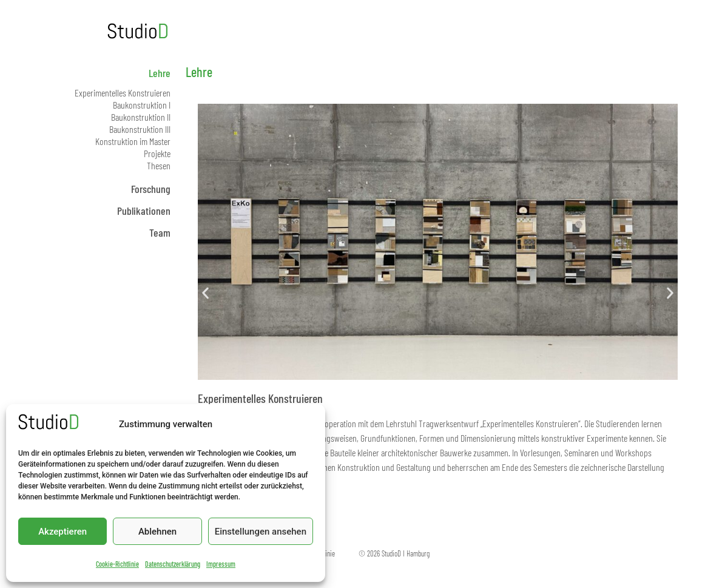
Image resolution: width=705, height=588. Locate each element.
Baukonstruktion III (140, 129)
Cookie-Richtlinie (117, 564)
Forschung (151, 189)
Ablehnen (157, 532)
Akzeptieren (62, 532)
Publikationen (144, 211)
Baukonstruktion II (141, 117)
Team (160, 232)
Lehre (160, 73)
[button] (205, 293)
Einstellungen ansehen (261, 532)
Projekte (157, 153)
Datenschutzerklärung (173, 564)
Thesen (159, 165)
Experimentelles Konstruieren (123, 93)
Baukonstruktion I (142, 105)
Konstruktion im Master (133, 141)
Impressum (221, 564)
